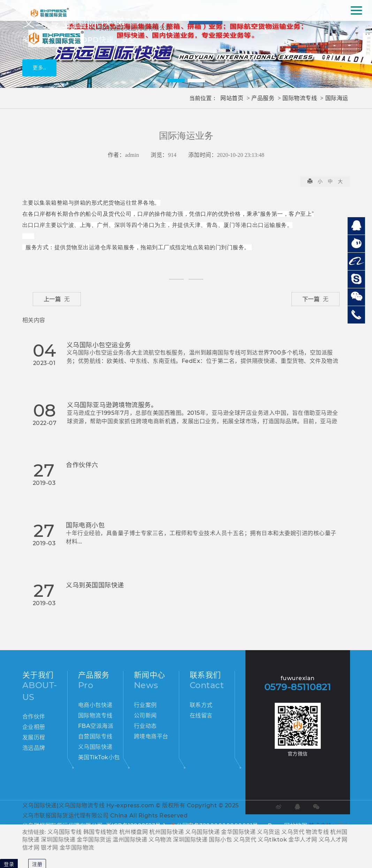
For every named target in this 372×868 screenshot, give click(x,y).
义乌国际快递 (95, 747)
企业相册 (34, 727)
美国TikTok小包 (99, 757)
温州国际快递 (130, 840)
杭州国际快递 (166, 832)
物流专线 (317, 832)
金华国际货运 (94, 840)
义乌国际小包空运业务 (99, 345)
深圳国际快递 (58, 840)
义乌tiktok (272, 840)
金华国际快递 (238, 832)
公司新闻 (145, 715)
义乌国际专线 (65, 832)
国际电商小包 (85, 525)
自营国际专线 (95, 736)
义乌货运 (268, 832)
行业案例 (145, 705)
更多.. (39, 68)
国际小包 (220, 840)
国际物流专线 (300, 98)
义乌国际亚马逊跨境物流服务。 (112, 405)
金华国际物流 (77, 848)
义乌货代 (293, 832)
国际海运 (337, 98)
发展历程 (34, 737)
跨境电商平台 (151, 736)
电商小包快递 (95, 705)
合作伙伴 (34, 717)
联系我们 (205, 675)
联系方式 (201, 705)
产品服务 (263, 98)
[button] (176, 81)
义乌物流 (160, 840)
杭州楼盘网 (134, 832)
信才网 (31, 848)
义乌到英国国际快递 (95, 585)
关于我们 (38, 675)
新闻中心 (150, 675)
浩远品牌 (34, 748)
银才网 (50, 848)
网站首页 (232, 98)
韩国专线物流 (101, 832)
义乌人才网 (333, 840)
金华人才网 (303, 840)
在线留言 (201, 715)
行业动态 (145, 726)
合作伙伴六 (82, 465)
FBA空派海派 (96, 726)
